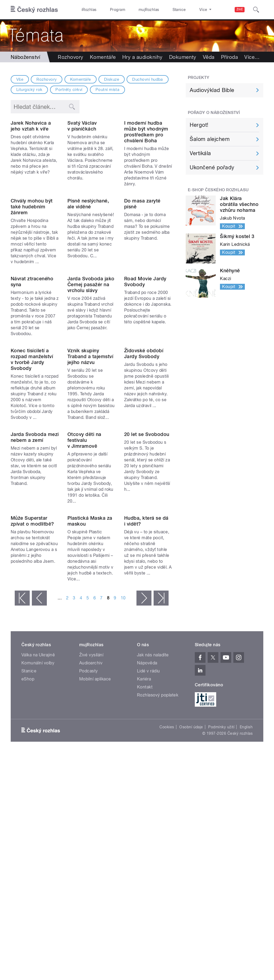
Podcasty (89, 833)
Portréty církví (69, 90)
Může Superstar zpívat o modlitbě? (32, 683)
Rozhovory (71, 57)
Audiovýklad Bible (212, 90)
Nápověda (147, 825)
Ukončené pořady (212, 167)
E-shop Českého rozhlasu (218, 190)
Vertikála (200, 153)
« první (22, 760)
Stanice (160, 10)
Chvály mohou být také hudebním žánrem (32, 261)
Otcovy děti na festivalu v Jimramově (84, 575)
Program (109, 10)
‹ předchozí (39, 760)
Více (252, 57)
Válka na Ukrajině (38, 817)
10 (123, 760)
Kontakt (145, 849)
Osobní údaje (191, 890)
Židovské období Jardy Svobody (144, 462)
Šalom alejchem (210, 139)
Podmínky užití (221, 890)
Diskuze (112, 79)
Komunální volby (38, 825)
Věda (209, 57)
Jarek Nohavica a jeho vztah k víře (31, 153)
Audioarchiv (91, 825)
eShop (28, 841)
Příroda (229, 57)
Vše (20, 79)
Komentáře (103, 57)
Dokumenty (183, 57)
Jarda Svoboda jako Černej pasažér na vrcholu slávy (91, 365)
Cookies (167, 890)
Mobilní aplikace (95, 841)
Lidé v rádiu (149, 833)
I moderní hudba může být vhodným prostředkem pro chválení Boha (146, 159)
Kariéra (144, 841)
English (246, 890)
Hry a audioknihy (142, 57)
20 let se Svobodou (147, 570)
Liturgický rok (29, 90)
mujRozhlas (135, 10)
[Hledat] (256, 10)
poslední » (161, 760)
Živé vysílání (91, 817)
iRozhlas (86, 10)
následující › (144, 760)
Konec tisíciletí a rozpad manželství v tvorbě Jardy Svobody (32, 468)
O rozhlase (184, 10)
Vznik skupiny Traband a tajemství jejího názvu (90, 465)
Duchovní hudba (148, 79)
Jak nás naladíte (153, 817)
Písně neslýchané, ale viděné (88, 258)
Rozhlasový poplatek (158, 857)
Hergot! (199, 125)
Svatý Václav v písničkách (82, 153)
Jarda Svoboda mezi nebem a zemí (35, 573)
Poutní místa (108, 90)
